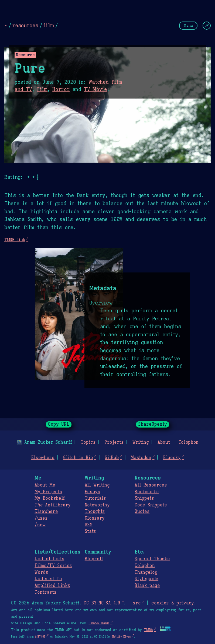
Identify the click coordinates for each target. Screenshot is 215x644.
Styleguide (146, 579)
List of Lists (49, 559)
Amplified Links (52, 586)
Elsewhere (43, 458)
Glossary (95, 518)
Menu (188, 25)
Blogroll (94, 559)
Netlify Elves (122, 637)
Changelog (146, 572)
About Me (45, 485)
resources (25, 25)
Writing (141, 442)
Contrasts (45, 592)
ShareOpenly (153, 424)
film (49, 25)
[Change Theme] (207, 26)
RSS (89, 525)
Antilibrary (53, 505)
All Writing (97, 485)
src (137, 603)
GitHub (112, 458)
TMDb (148, 630)
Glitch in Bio (78, 458)
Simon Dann (99, 623)
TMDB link (15, 239)
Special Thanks (152, 559)
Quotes (142, 512)
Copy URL (59, 424)
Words (41, 572)
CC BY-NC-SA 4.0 (102, 603)
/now (40, 525)
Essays (93, 492)
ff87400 (40, 637)
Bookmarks (147, 492)
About (164, 442)
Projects (114, 442)
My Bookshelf (50, 498)
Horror (61, 89)
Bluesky (172, 458)
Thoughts (95, 512)
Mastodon (141, 458)
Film (42, 89)
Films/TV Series (53, 566)
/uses (41, 518)
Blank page (147, 586)
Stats (90, 531)
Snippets (144, 498)
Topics (88, 442)
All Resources (151, 485)
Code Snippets (151, 505)
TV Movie (95, 89)
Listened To (48, 579)
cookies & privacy (173, 603)
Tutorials (95, 498)
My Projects (48, 492)
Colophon (189, 442)
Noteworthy (97, 505)
